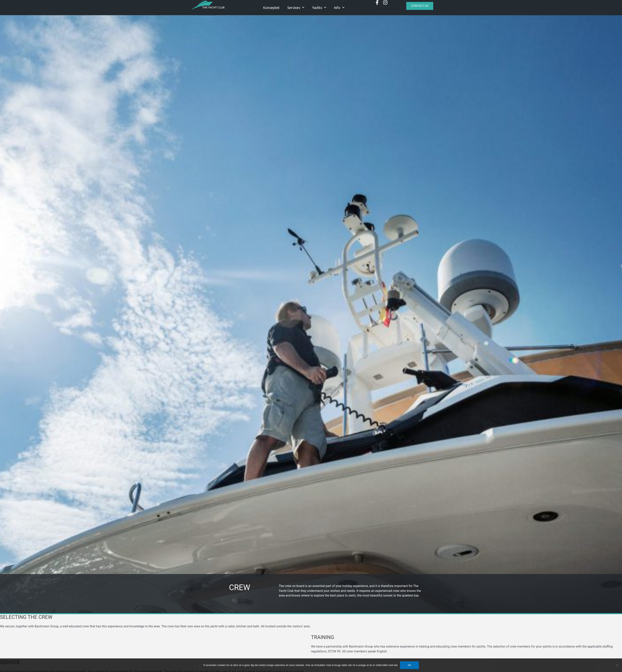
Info (339, 8)
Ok (409, 665)
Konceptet (271, 8)
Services (296, 8)
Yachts (319, 8)
